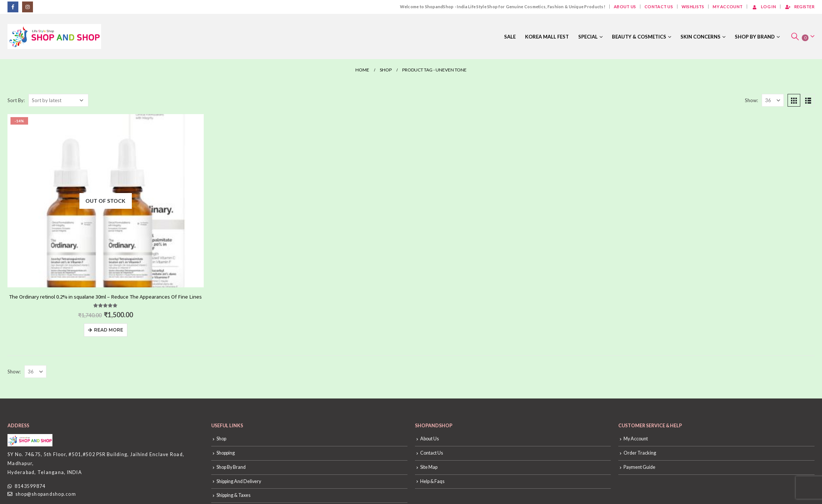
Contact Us (659, 7)
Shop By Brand (755, 37)
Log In (764, 7)
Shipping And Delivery (239, 481)
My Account (728, 7)
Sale (510, 37)
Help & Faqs (432, 481)
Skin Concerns (700, 37)
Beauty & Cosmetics (639, 37)
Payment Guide (639, 467)
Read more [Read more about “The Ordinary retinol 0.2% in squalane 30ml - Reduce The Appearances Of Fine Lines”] (109, 330)
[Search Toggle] (795, 36)
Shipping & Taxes (233, 495)
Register (800, 7)
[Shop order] (58, 100)
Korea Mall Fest (547, 37)
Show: (751, 100)
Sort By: (16, 100)
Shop (221, 439)
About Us (625, 7)
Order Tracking (640, 453)
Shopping (226, 453)
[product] (106, 201)
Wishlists (693, 7)
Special (588, 37)
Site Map (429, 467)
